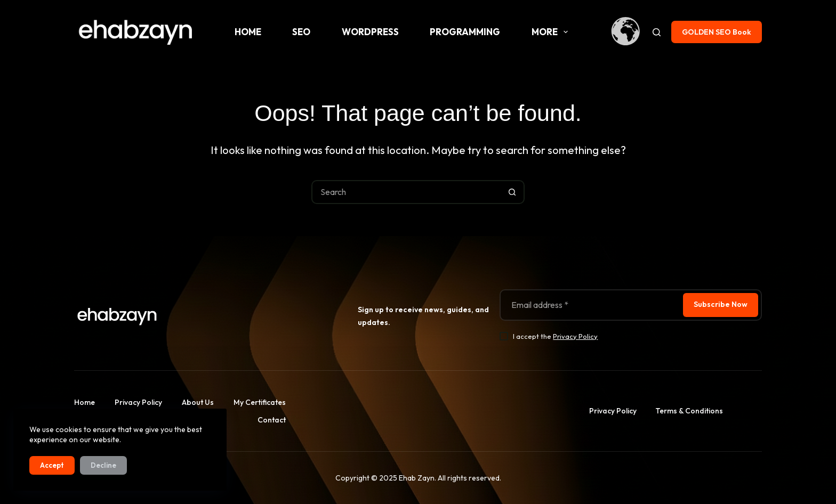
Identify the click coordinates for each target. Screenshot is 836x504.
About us (198, 402)
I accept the (555, 336)
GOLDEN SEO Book (717, 32)
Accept (52, 465)
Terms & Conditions (689, 411)
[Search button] (513, 192)
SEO (301, 32)
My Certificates (260, 402)
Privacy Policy (575, 336)
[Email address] (590, 305)
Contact (272, 420)
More (552, 32)
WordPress (370, 32)
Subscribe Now (721, 304)
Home (248, 32)
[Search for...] (406, 192)
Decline (103, 465)
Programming (465, 32)
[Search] (657, 32)
